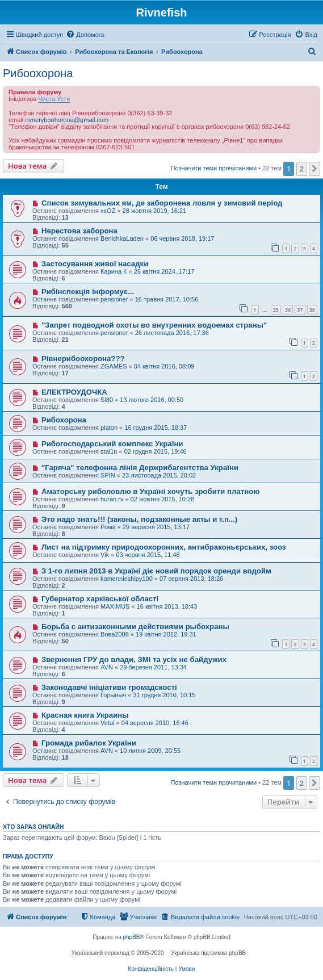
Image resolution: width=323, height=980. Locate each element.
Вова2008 (115, 634)
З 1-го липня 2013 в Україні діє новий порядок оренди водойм (156, 571)
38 (312, 310)
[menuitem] (85, 35)
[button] (314, 169)
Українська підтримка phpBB (208, 953)
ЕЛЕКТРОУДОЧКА (74, 392)
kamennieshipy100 (127, 579)
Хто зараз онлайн (33, 827)
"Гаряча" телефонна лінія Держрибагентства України (140, 468)
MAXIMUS (115, 606)
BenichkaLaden (122, 238)
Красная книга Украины (85, 715)
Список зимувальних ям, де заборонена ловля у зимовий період (162, 203)
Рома (108, 527)
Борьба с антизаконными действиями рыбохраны (135, 627)
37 (300, 310)
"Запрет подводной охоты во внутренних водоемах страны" (154, 325)
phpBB (132, 937)
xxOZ (108, 211)
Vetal (107, 723)
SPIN (108, 475)
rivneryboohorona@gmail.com (67, 120)
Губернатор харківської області (100, 599)
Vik (105, 555)
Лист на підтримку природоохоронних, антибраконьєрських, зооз (164, 547)
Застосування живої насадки (95, 264)
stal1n (109, 451)
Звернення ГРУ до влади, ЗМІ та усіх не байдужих (134, 659)
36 (288, 310)
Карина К (114, 271)
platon (109, 428)
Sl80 (107, 400)
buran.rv (112, 499)
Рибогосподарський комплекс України (112, 444)
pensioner (114, 299)
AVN (107, 667)
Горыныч (113, 695)
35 (276, 310)
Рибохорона (64, 420)
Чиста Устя (54, 99)
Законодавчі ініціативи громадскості (109, 687)
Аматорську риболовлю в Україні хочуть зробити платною (151, 491)
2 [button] (302, 169)
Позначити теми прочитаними (214, 168)
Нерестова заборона (79, 231)
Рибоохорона (38, 73)
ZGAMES (114, 366)
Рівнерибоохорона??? (83, 359)
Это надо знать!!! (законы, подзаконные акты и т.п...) (139, 519)
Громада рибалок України (89, 743)
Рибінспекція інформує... (88, 292)
